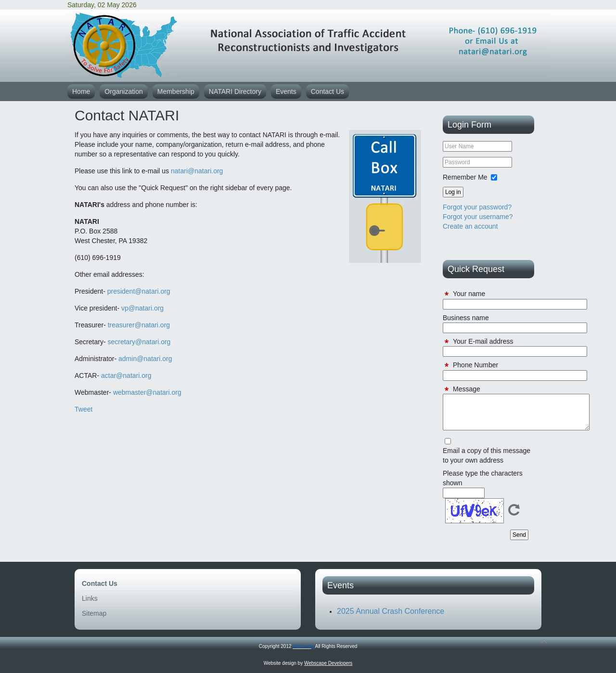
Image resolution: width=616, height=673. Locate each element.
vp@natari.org (142, 308)
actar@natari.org (126, 375)
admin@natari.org (145, 359)
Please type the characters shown (483, 478)
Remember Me (465, 177)
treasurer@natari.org (139, 325)
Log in (453, 192)
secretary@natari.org (139, 342)
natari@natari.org (197, 171)
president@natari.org (139, 291)
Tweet (83, 409)
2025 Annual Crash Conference (391, 611)
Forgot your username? (478, 217)
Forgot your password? (477, 207)
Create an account (470, 226)
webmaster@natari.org (147, 392)
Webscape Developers (328, 663)
